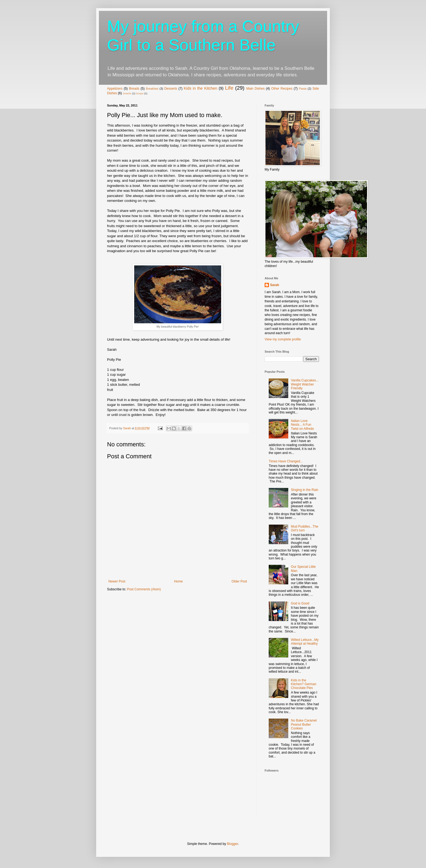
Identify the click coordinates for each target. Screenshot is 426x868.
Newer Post (117, 581)
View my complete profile (283, 339)
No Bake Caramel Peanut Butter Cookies (304, 724)
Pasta (303, 89)
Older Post (239, 581)
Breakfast (152, 89)
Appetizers (115, 89)
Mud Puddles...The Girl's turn (305, 528)
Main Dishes (255, 89)
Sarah (275, 285)
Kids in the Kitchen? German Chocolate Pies (304, 684)
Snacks (127, 93)
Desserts (171, 89)
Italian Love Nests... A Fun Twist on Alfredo (303, 425)
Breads (134, 89)
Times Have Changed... (286, 461)
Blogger (232, 844)
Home (178, 581)
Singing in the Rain (305, 490)
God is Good (300, 603)
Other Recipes (282, 89)
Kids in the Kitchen (200, 88)
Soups (140, 93)
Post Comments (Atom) (144, 589)
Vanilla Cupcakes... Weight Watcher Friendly (305, 384)
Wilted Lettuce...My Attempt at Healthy (305, 642)
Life (229, 88)
